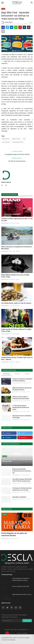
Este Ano (27, 374)
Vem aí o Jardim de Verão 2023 (21, 586)
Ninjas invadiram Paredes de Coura (22, 594)
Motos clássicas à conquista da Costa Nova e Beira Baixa (17, 248)
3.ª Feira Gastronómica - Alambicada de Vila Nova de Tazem (21, 408)
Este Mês (17, 374)
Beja (24, 139)
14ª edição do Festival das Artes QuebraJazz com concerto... (22, 489)
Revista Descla (7, 22)
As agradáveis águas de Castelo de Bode (17, 154)
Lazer (3, 9)
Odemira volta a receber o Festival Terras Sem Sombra (21, 398)
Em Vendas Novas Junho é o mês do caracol (16, 303)
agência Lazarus (16, 139)
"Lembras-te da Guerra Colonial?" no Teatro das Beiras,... (22, 380)
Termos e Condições (22, 633)
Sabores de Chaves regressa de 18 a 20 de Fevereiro (22, 389)
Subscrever (27, 621)
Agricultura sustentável (19, 497)
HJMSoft (29, 630)
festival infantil (6, 142)
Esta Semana (7, 374)
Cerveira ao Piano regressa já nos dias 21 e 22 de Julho (17, 220)
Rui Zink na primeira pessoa (17, 161)
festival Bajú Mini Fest (18, 142)
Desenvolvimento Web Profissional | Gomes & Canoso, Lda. (22, 471)
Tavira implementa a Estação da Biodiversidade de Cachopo (21, 579)
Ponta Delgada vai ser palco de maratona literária (14, 534)
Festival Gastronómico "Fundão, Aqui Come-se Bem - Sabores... (17, 358)
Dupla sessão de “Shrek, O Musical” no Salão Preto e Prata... (16, 330)
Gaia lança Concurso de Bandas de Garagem (22, 417)
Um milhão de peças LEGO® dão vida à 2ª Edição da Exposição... (22, 480)
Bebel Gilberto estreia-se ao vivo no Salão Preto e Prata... (15, 276)
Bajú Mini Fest (6, 139)
